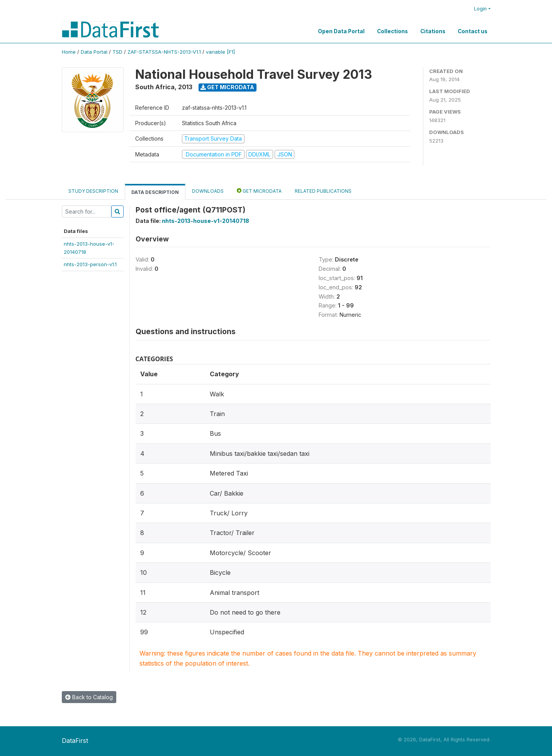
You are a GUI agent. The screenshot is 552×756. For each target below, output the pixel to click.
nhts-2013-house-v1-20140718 (206, 221)
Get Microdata (227, 87)
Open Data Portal (341, 31)
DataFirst (75, 741)
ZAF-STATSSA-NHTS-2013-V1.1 (164, 52)
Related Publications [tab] (323, 191)
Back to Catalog (89, 697)
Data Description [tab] (155, 192)
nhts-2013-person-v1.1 (90, 264)
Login (480, 9)
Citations (433, 31)
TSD (117, 52)
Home (69, 52)
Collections (392, 31)
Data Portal (94, 52)
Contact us (473, 31)
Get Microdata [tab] (259, 191)
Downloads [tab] (208, 191)
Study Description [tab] (93, 191)
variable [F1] (220, 52)
